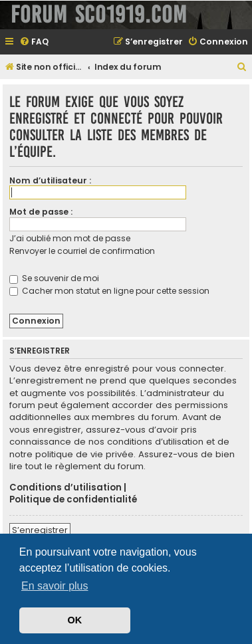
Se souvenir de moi (54, 278)
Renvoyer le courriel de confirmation (82, 251)
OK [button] (75, 620)
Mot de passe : (41, 212)
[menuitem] (34, 42)
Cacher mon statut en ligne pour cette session (109, 291)
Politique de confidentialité (73, 500)
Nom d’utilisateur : (50, 180)
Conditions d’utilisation (65, 488)
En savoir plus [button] (55, 586)
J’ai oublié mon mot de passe (70, 238)
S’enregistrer (40, 530)
